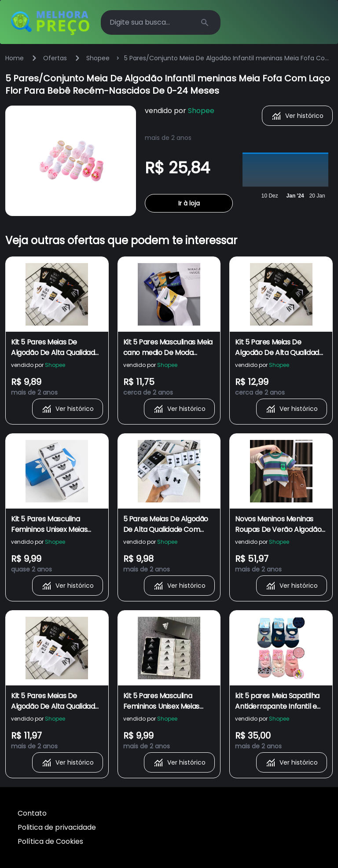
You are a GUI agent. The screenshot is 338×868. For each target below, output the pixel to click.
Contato (32, 813)
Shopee (98, 58)
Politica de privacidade (57, 827)
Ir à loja (189, 203)
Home (15, 58)
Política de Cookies (50, 841)
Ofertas (55, 58)
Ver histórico (297, 116)
